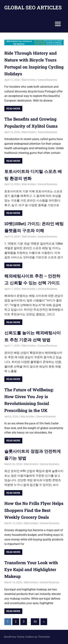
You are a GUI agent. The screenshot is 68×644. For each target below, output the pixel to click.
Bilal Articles (29, 80)
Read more (13, 109)
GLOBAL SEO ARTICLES (33, 7)
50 (35, 622)
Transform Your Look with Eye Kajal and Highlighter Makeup (32, 569)
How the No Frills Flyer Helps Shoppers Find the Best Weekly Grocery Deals (33, 510)
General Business (47, 80)
